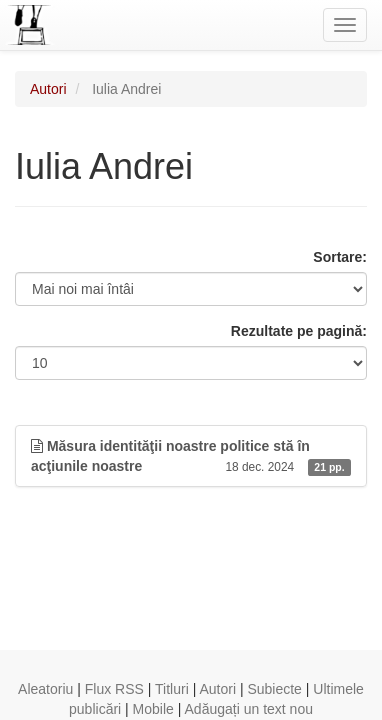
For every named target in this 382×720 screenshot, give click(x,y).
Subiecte (274, 689)
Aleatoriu (45, 689)
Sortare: (340, 257)
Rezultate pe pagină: (299, 331)
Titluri (172, 689)
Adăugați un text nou (249, 709)
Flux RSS (114, 689)
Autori (48, 89)
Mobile (153, 709)
